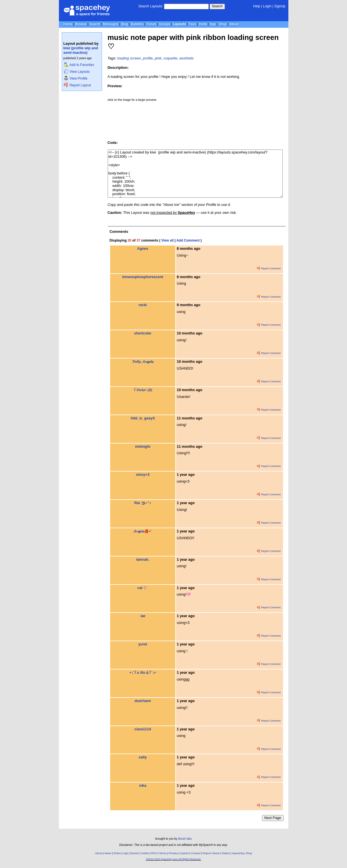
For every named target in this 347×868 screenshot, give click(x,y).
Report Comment (269, 268)
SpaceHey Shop (242, 853)
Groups (164, 24)
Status (226, 853)
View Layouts (77, 72)
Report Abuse (211, 853)
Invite (203, 24)
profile (148, 58)
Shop (222, 24)
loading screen (129, 58)
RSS (154, 853)
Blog (124, 24)
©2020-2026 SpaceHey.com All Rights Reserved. (173, 859)
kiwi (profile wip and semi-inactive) (81, 50)
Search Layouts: (151, 6)
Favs (192, 24)
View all (167, 240)
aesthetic (187, 58)
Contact (196, 853)
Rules (117, 853)
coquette (170, 58)
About (234, 24)
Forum (151, 24)
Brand (134, 853)
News (108, 853)
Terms (163, 853)
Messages (111, 24)
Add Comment (188, 240)
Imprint (184, 853)
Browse (81, 24)
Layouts (179, 24)
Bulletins (137, 24)
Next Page (273, 818)
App (213, 24)
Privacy (173, 853)
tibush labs (185, 839)
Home (68, 24)
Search (217, 6)
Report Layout (77, 85)
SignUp (280, 6)
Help (257, 6)
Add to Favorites (79, 65)
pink (158, 58)
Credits (144, 853)
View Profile (76, 78)
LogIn (267, 6)
